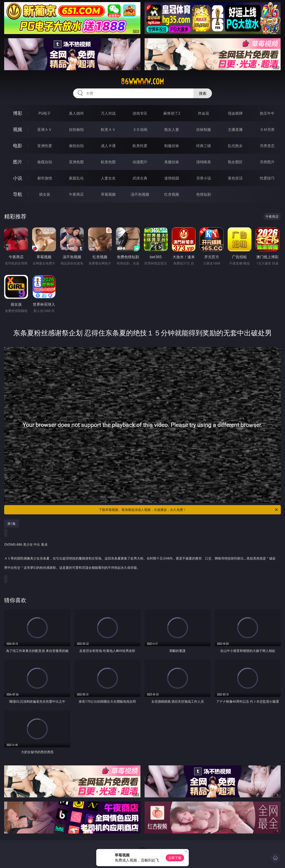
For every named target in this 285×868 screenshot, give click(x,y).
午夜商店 (76, 194)
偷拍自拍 (76, 146)
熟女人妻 (172, 129)
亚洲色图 (76, 162)
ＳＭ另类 (267, 129)
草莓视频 (108, 194)
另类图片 (267, 162)
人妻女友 (108, 178)
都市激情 (45, 178)
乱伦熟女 (235, 146)
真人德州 (76, 113)
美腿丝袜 (172, 162)
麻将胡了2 (172, 113)
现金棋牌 (235, 113)
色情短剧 (204, 194)
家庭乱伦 (76, 178)
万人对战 (108, 113)
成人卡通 (108, 146)
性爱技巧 (267, 178)
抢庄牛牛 (267, 113)
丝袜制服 (204, 129)
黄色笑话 (235, 178)
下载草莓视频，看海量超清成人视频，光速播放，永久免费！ (189, 510)
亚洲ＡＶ (45, 129)
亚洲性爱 (45, 146)
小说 (18, 178)
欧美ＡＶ (108, 129)
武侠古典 (140, 178)
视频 (18, 129)
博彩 (18, 113)
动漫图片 (140, 162)
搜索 (203, 93)
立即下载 (175, 858)
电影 (18, 146)
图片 (18, 162)
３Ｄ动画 (140, 129)
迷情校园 (172, 178)
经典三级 (204, 146)
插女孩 (45, 194)
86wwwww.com (142, 82)
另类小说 (204, 178)
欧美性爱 (140, 146)
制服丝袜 (172, 146)
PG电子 (45, 113)
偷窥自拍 (45, 162)
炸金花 (204, 113)
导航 (18, 194)
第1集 (12, 524)
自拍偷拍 (76, 129)
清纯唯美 (204, 162)
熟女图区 (235, 162)
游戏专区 (140, 113)
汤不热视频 (140, 194)
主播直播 (235, 129)
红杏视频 (172, 194)
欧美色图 (108, 162)
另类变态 (267, 146)
